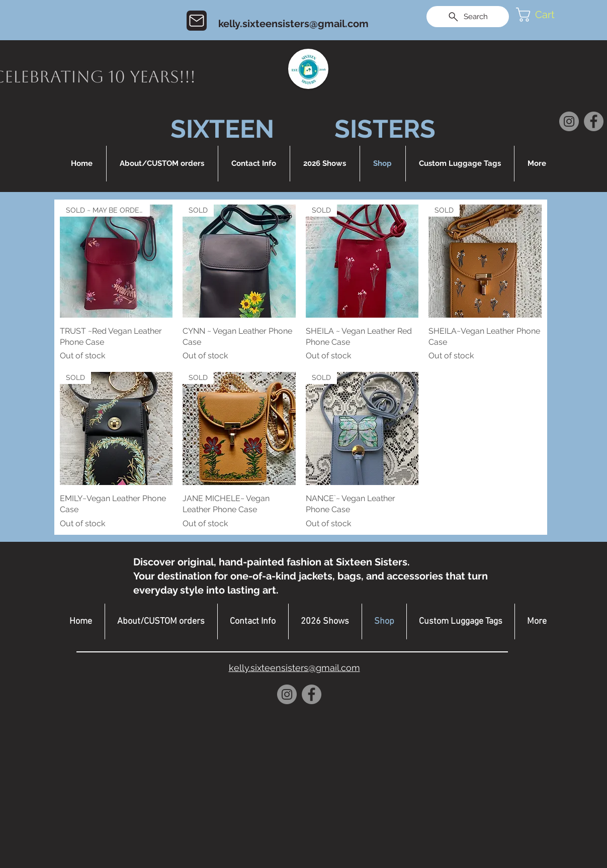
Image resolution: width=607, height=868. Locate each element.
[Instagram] (569, 121)
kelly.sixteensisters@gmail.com (293, 24)
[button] (545, 15)
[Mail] (197, 21)
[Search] (468, 17)
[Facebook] (594, 121)
